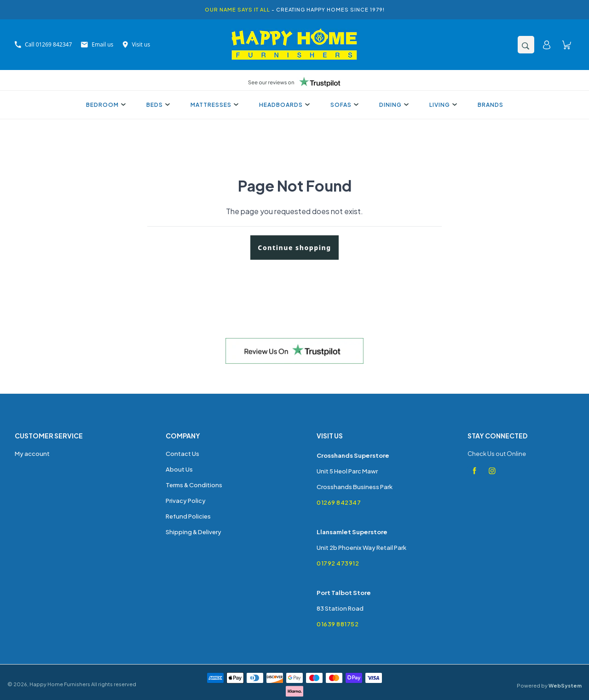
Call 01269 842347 (43, 44)
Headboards (283, 105)
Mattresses (213, 105)
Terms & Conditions (194, 485)
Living (442, 105)
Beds (157, 105)
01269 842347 (339, 502)
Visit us (136, 44)
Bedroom (105, 105)
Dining (393, 105)
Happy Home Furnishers (60, 684)
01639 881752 (338, 624)
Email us (97, 44)
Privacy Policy (186, 501)
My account (32, 454)
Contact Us (182, 454)
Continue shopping (294, 248)
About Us (179, 469)
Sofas (343, 105)
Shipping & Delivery (193, 532)
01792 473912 (338, 563)
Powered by (549, 685)
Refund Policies (188, 516)
